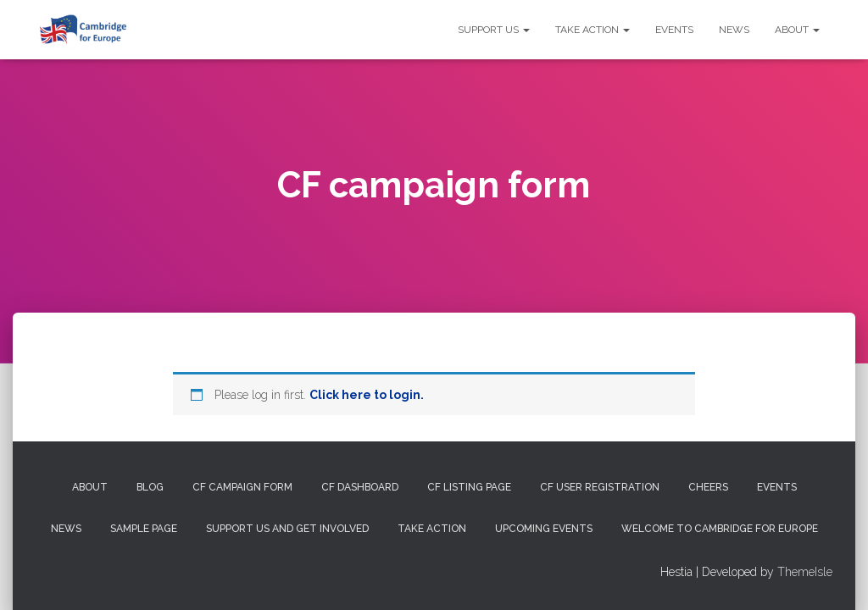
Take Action (593, 30)
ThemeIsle (805, 572)
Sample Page (144, 529)
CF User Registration (600, 487)
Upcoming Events (544, 529)
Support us (494, 30)
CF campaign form (242, 487)
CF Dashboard (360, 487)
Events (674, 30)
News (734, 30)
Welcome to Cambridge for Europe (720, 529)
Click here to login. (367, 395)
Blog (150, 487)
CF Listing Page (469, 487)
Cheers (708, 487)
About (797, 30)
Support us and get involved (287, 529)
